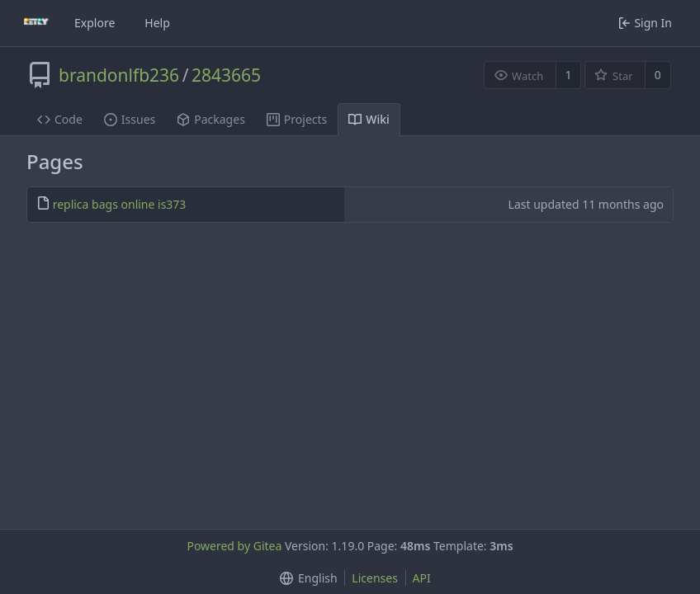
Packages (211, 119)
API (422, 578)
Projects (297, 119)
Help (157, 23)
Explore (95, 23)
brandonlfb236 (119, 75)
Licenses (375, 578)
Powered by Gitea (234, 546)
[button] (305, 578)
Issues (130, 119)
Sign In (645, 23)
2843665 (226, 75)
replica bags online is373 (120, 204)
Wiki (369, 119)
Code (60, 119)
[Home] (36, 23)
